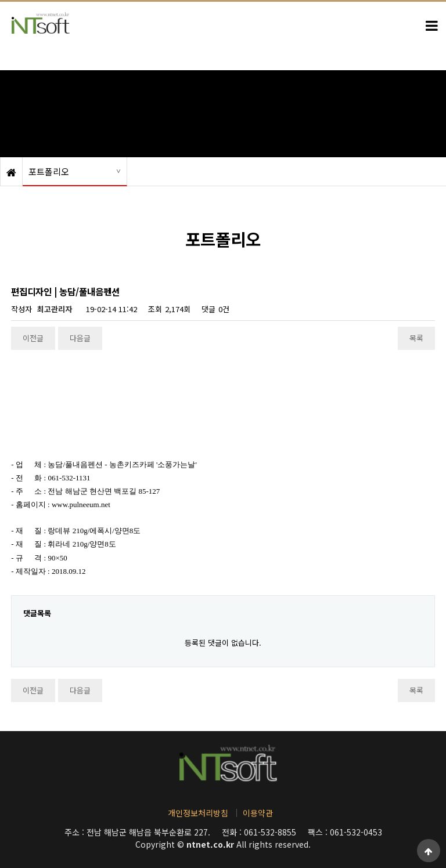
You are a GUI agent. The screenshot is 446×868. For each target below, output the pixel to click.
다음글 (80, 338)
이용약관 (258, 813)
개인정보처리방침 (198, 813)
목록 (416, 338)
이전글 (33, 338)
